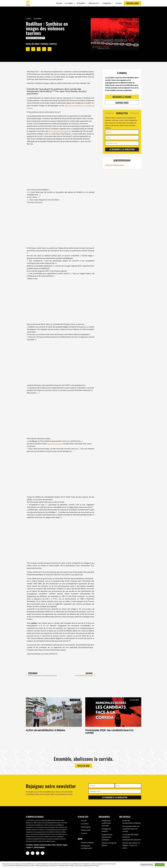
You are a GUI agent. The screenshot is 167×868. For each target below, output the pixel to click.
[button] (28, 49)
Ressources (94, 3)
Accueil (59, 3)
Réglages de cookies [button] (147, 865)
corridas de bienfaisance (60, 131)
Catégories (108, 3)
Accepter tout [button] (160, 865)
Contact (118, 3)
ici (54, 266)
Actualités (82, 3)
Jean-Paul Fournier (54, 444)
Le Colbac (70, 3)
